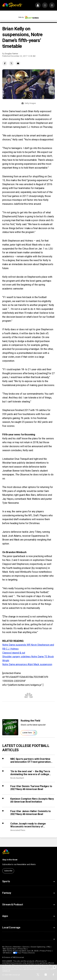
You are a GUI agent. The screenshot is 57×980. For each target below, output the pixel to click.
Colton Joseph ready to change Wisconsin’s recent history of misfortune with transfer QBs (28, 825)
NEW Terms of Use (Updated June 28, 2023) (20, 951)
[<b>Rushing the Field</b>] (10, 727)
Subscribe (8, 871)
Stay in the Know (10, 860)
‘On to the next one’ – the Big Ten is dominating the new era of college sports (30, 773)
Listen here (29, 733)
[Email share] (18, 63)
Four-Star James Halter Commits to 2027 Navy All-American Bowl (31, 813)
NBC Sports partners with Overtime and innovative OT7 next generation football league (30, 760)
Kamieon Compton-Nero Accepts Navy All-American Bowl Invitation (32, 800)
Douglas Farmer (11, 54)
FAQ (48, 947)
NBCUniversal (18, 957)
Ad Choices (7, 947)
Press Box (22, 949)
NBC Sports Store (10, 949)
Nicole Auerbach (17, 778)
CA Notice (7, 953)
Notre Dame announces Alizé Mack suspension (27, 664)
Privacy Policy (46, 951)
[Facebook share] (5, 63)
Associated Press (18, 830)
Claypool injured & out (14, 653)
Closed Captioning (38, 947)
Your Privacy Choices (26, 953)
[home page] (12, 5)
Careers (26, 947)
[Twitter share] (11, 63)
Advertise (17, 947)
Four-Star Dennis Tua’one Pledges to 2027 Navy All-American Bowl (31, 788)
